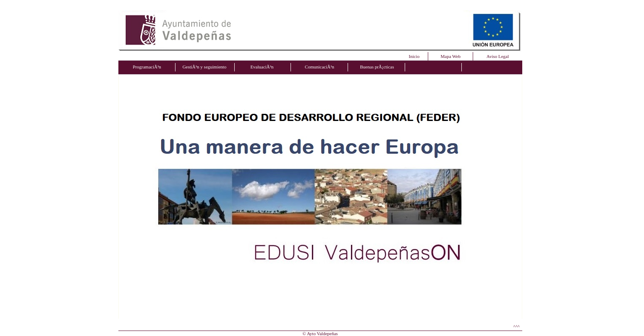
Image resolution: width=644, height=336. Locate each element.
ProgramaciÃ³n (147, 67)
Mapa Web (451, 56)
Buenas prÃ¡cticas (377, 67)
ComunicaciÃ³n (319, 67)
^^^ (517, 326)
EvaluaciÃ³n (262, 67)
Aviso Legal (498, 56)
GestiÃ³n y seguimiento (205, 67)
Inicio (414, 56)
